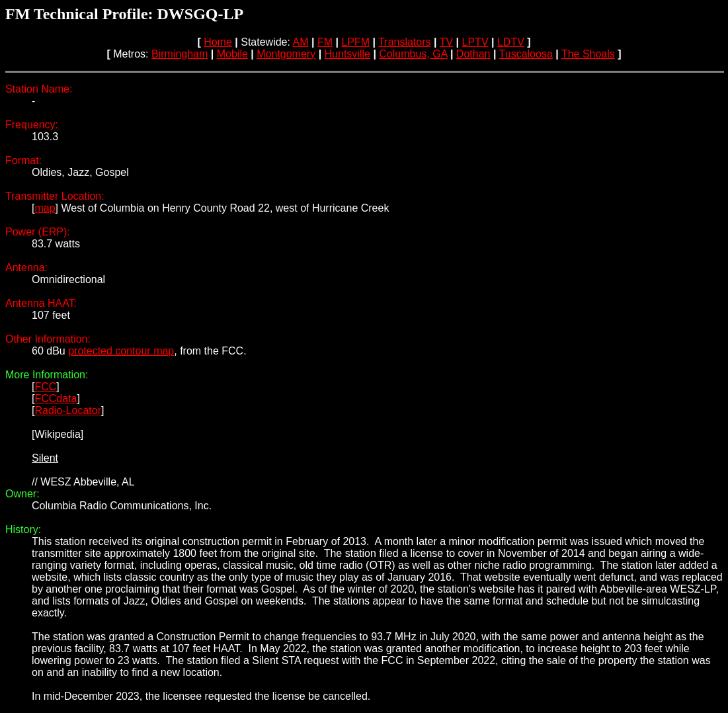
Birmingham (180, 54)
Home (218, 42)
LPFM (355, 42)
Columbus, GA (413, 54)
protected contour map (121, 351)
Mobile (232, 54)
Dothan (473, 54)
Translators (404, 42)
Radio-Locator (68, 410)
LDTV (511, 42)
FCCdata (56, 398)
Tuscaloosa (526, 54)
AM (301, 42)
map (45, 208)
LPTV (475, 42)
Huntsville (347, 54)
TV (446, 42)
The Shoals (588, 54)
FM (325, 42)
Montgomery (286, 54)
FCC (45, 387)
